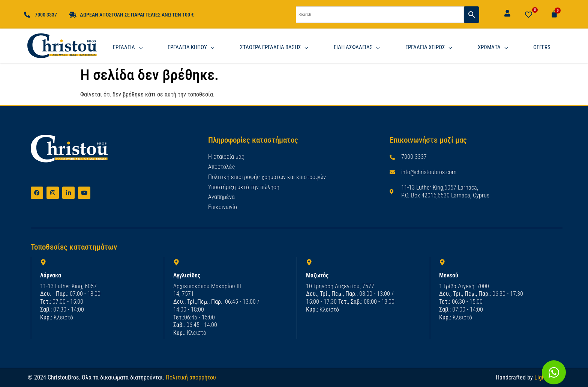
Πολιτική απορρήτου (191, 377)
